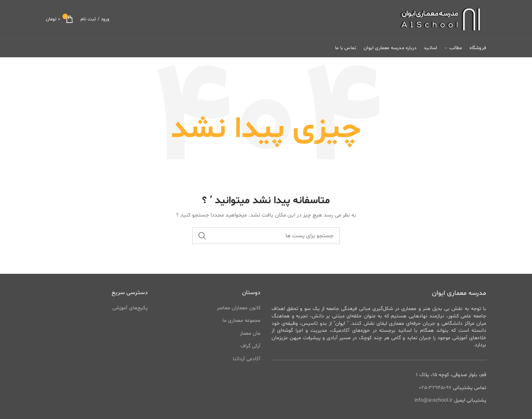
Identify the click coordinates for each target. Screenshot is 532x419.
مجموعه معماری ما (241, 321)
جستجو (202, 236)
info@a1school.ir (434, 400)
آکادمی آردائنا (247, 359)
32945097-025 (435, 388)
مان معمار (250, 333)
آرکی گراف (250, 346)
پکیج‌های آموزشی (130, 308)
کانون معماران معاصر (239, 308)
